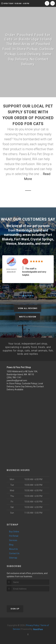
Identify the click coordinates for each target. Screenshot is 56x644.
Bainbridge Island (29, 230)
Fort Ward (22, 239)
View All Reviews (28, 308)
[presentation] (23, 596)
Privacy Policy (33, 624)
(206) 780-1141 (14, 377)
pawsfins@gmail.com (17, 380)
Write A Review (28, 316)
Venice (11, 243)
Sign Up (15, 608)
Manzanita (26, 243)
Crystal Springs (42, 239)
